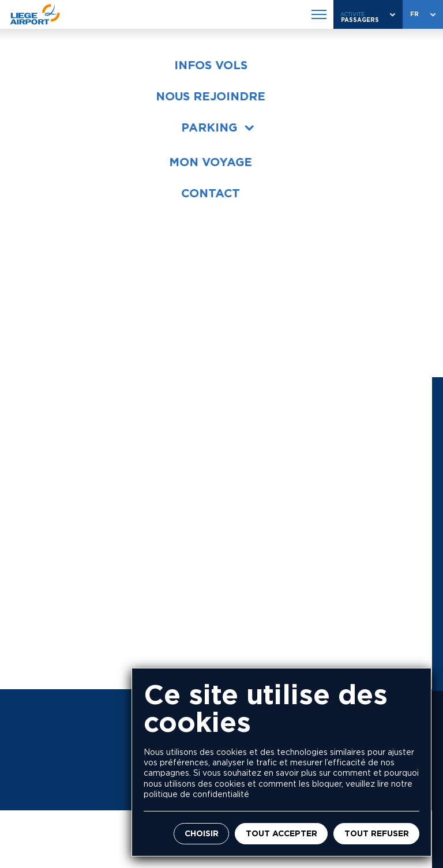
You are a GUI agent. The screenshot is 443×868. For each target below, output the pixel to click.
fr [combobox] (414, 14)
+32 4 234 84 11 (119, 557)
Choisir (202, 834)
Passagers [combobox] (360, 20)
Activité (352, 14)
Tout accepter (281, 834)
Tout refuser (377, 834)
